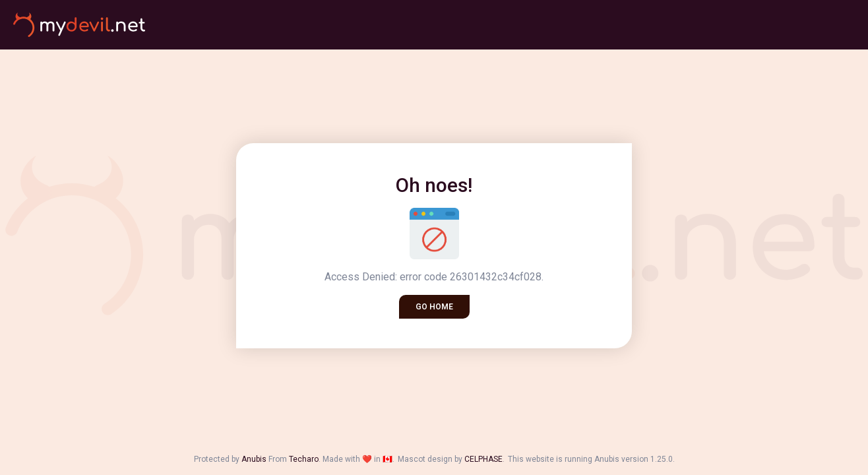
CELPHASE (483, 459)
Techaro (304, 459)
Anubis (254, 459)
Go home (434, 307)
